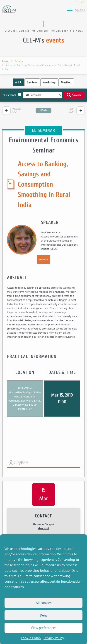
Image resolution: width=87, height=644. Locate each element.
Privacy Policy (54, 638)
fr (76, 2)
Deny (44, 615)
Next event (72, 111)
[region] (44, 445)
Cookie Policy (31, 638)
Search (74, 95)
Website (43, 259)
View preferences (43, 628)
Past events (12, 95)
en (83, 2)
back (43, 110)
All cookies (44, 603)
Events (19, 61)
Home (6, 61)
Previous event (17, 111)
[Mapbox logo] (18, 463)
